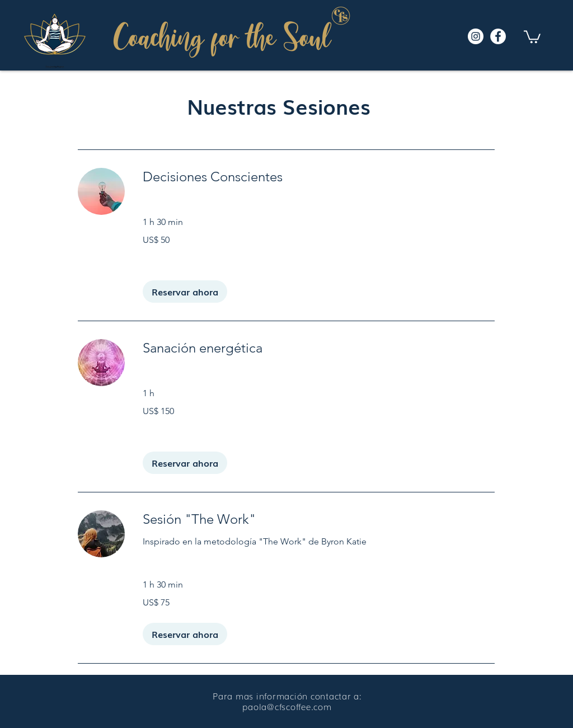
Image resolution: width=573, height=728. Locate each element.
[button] (532, 36)
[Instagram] (476, 36)
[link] (319, 177)
